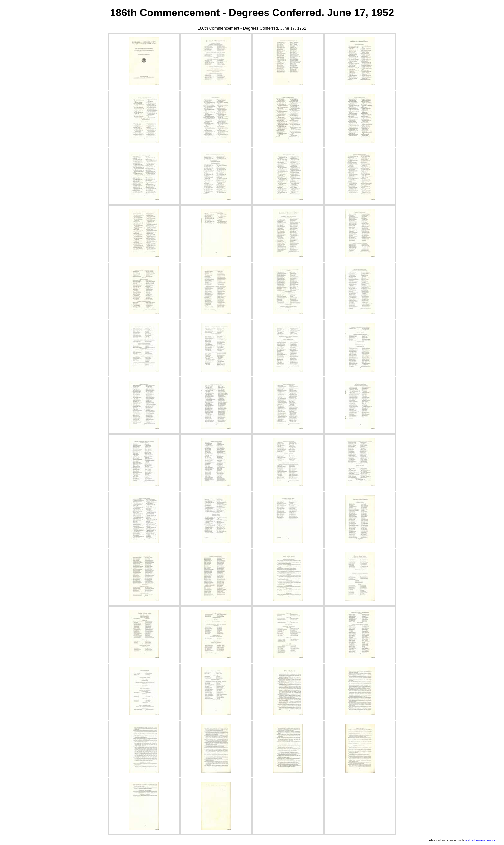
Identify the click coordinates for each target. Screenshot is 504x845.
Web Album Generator (480, 840)
